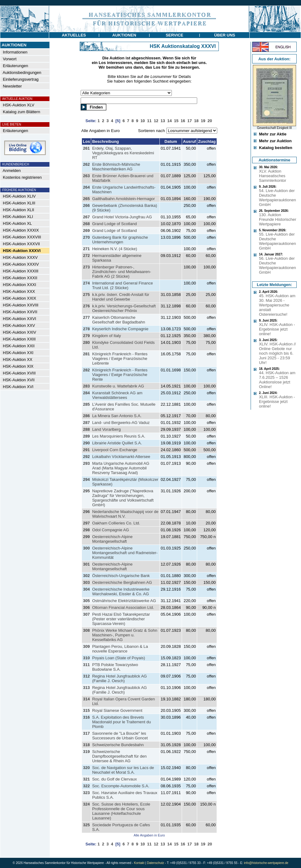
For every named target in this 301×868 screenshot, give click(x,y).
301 (87, 564)
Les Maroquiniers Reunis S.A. (119, 436)
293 (87, 463)
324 (87, 804)
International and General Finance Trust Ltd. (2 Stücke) (123, 285)
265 (87, 199)
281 (87, 354)
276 (87, 306)
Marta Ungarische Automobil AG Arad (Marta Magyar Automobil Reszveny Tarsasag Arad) (121, 468)
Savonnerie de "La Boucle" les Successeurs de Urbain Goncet (120, 736)
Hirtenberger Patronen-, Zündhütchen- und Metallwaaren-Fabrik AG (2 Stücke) (122, 272)
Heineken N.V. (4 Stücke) (114, 249)
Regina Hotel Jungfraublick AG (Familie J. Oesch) (119, 678)
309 (87, 646)
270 (87, 237)
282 (87, 370)
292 (87, 457)
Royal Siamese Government (117, 710)
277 (87, 317)
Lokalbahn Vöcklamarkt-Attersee (121, 457)
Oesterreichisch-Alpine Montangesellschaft (112, 539)
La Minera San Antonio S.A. (117, 416)
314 (87, 699)
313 (87, 688)
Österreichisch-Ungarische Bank (121, 576)
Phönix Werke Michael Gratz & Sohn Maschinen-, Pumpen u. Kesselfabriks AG (125, 635)
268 (87, 224)
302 (87, 576)
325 (87, 825)
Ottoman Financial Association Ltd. (123, 607)
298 (87, 530)
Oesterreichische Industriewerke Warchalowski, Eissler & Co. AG (121, 592)
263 (87, 176)
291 (87, 450)
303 (87, 582)
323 (87, 793)
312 (87, 676)
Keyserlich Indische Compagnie (120, 329)
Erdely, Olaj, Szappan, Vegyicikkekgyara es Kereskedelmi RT (123, 153)
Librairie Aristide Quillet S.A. (117, 443)
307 (87, 614)
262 (87, 164)
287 (87, 423)
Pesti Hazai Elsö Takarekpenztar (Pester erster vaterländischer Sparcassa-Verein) (121, 619)
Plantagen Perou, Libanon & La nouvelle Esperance (120, 649)
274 (87, 283)
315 (87, 710)
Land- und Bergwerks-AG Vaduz (121, 423)
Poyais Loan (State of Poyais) (119, 658)
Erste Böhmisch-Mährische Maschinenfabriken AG (116, 167)
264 (87, 187)
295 (87, 491)
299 (87, 537)
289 (87, 436)
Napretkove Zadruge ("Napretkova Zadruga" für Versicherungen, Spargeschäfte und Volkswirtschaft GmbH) (123, 498)
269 (87, 231)
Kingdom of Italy (106, 336)
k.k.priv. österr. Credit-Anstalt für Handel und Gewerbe (121, 297)
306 (87, 607)
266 (87, 205)
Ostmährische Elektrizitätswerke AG (124, 601)
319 (87, 752)
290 (87, 443)
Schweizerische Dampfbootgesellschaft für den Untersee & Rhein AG (119, 756)
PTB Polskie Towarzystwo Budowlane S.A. (115, 667)
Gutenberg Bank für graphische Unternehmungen (120, 240)
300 (87, 548)
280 (87, 342)
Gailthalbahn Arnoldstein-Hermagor (123, 199)
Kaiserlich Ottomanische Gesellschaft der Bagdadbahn (119, 320)
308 (87, 630)
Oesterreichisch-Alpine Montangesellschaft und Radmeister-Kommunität (125, 553)
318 (87, 745)
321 (87, 779)
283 (87, 386)
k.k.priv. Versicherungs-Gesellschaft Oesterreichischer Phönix (124, 308)
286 (87, 416)
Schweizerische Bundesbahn (118, 745)
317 (87, 733)
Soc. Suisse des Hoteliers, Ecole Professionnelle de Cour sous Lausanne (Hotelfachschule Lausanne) (121, 811)
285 (87, 404)
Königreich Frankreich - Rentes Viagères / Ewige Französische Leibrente (120, 359)
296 (87, 512)
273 (87, 267)
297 (87, 523)
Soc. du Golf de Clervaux (114, 779)
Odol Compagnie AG (110, 530)
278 (87, 329)
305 (87, 601)
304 (87, 589)
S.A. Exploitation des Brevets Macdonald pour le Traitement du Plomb (121, 722)
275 (87, 295)
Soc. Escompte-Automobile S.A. (121, 786)
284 (87, 393)
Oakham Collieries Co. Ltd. (116, 523)
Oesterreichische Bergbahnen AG (122, 582)
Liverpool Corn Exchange (115, 450)
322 (87, 786)
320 (87, 768)
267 (87, 217)
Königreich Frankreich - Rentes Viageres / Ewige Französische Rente (120, 375)
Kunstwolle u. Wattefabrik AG (118, 386)
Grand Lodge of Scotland (114, 224)
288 (87, 429)
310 (87, 658)
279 (87, 336)
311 (87, 665)
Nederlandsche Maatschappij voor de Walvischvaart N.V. (125, 514)
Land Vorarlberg (106, 429)
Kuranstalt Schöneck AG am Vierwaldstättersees (117, 395)
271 (87, 249)
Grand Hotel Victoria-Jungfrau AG (122, 217)
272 (87, 256)
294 (87, 479)
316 (87, 717)
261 (87, 148)
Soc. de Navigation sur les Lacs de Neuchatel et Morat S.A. (123, 770)
